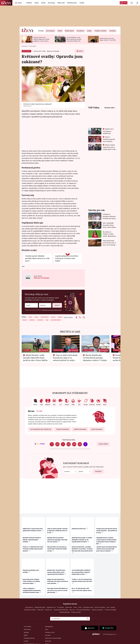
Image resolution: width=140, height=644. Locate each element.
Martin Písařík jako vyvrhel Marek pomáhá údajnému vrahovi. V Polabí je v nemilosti (95, 359)
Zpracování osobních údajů (53, 638)
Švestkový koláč (76, 612)
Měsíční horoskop (80, 429)
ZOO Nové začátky (100, 607)
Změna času (69, 607)
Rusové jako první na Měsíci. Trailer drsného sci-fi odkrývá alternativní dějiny (31, 581)
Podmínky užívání (29, 638)
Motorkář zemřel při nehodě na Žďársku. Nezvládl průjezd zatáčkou (32, 540)
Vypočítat (97, 471)
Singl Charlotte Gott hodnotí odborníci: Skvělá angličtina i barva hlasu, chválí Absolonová (41, 40)
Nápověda (48, 641)
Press (47, 629)
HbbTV (26, 635)
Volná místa (27, 629)
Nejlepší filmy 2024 (40, 607)
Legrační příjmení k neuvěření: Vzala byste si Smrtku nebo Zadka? (67, 258)
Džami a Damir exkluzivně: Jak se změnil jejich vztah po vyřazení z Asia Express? (109, 149)
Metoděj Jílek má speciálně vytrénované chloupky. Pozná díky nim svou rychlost (57, 540)
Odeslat (56, 305)
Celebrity (29, 3)
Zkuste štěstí (103, 444)
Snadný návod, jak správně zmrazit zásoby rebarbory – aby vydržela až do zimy (107, 531)
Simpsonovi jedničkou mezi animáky (31, 571)
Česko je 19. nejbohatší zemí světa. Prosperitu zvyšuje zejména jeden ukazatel (33, 549)
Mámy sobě (61, 3)
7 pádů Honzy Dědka (30, 610)
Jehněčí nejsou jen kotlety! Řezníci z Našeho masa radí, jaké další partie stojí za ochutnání (107, 549)
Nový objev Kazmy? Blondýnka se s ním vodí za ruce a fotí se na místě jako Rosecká (58, 590)
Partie (75, 607)
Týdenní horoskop (63, 429)
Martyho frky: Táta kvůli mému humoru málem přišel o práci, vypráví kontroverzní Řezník (57, 572)
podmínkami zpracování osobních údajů (52, 310)
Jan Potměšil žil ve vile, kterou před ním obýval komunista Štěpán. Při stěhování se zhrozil (74, 40)
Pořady (82, 3)
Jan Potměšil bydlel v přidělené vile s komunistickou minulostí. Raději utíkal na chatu (81, 572)
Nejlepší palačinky (65, 612)
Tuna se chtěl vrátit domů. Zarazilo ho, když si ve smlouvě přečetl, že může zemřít (65, 359)
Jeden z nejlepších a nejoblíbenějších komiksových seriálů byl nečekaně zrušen (32, 590)
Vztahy (36, 3)
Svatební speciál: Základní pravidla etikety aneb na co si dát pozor (37, 258)
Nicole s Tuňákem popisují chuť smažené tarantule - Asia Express (109, 141)
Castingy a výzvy (50, 632)
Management (49, 627)
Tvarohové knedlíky (110, 610)
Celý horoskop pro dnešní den (41, 429)
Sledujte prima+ (72, 3)
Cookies (26, 641)
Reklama (26, 632)
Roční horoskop (97, 429)
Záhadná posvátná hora (80, 529)
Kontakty (48, 635)
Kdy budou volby (88, 607)
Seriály (43, 3)
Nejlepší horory (51, 607)
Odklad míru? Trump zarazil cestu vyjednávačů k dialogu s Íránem (33, 530)
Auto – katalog (111, 607)
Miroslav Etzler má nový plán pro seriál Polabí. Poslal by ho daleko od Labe (57, 549)
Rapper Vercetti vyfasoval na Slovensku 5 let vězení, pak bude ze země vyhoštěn (58, 581)
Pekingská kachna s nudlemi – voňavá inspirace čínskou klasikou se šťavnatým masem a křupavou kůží (106, 541)
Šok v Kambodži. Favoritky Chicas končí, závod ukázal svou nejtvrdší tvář (109, 225)
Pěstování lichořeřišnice (83, 610)
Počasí (80, 607)
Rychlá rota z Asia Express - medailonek (108, 131)
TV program (60, 607)
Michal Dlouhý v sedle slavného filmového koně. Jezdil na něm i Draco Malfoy (35, 358)
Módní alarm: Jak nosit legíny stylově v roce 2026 (108, 39)
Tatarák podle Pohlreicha (61, 610)
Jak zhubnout (29, 607)
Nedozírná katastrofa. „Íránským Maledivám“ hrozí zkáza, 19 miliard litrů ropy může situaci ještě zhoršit (82, 550)
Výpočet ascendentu (97, 610)
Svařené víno (48, 610)
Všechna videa (110, 108)
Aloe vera (72, 610)
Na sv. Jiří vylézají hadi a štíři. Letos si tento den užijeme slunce (82, 590)
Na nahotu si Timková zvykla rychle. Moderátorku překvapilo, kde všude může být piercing (110, 234)
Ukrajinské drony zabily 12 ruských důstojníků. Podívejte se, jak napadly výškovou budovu (82, 540)
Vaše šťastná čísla (69, 440)
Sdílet (81, 52)
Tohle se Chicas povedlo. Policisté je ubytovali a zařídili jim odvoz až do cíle (57, 531)
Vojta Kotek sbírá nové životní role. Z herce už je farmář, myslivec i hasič (109, 243)
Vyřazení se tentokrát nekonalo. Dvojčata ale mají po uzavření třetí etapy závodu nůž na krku (110, 216)
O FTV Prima (27, 627)
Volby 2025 (40, 610)
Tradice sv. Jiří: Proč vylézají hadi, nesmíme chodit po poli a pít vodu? (82, 581)
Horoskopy (51, 3)
